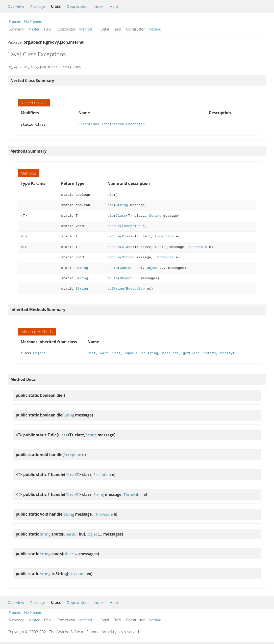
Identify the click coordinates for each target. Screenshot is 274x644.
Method (86, 29)
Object (153, 268)
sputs (113, 268)
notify (210, 353)
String (122, 205)
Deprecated (77, 6)
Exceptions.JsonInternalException (111, 124)
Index (99, 6)
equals (131, 353)
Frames (15, 21)
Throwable (197, 247)
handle (114, 226)
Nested (34, 29)
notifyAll (230, 353)
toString (116, 288)
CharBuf (127, 268)
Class (121, 215)
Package (38, 6)
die (111, 194)
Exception (131, 226)
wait (92, 353)
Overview (16, 6)
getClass (191, 353)
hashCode (170, 353)
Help (114, 6)
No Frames (33, 21)
